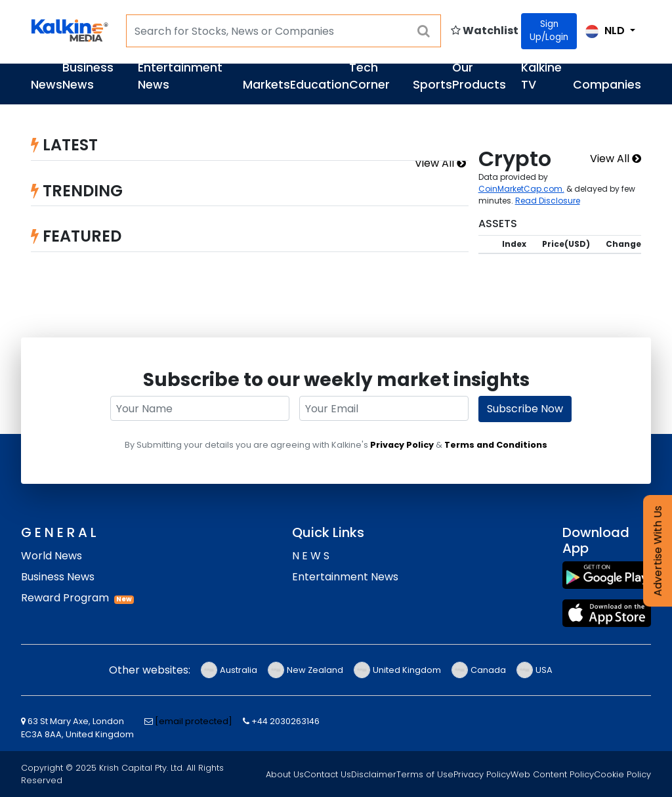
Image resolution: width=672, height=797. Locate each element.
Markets (266, 85)
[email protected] (194, 721)
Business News (88, 76)
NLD (606, 31)
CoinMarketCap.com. (521, 189)
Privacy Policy (402, 445)
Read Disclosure (548, 201)
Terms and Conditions (496, 445)
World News (52, 556)
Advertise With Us (658, 551)
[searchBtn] (424, 31)
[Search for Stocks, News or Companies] (283, 31)
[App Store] (607, 613)
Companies (607, 85)
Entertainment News (345, 577)
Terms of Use (425, 774)
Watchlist (485, 31)
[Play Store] (607, 575)
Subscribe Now (525, 409)
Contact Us (327, 774)
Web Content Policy (552, 774)
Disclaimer (374, 774)
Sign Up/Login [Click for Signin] (549, 31)
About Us (285, 774)
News (47, 85)
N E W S (311, 556)
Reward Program (65, 598)
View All (440, 163)
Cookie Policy (622, 774)
